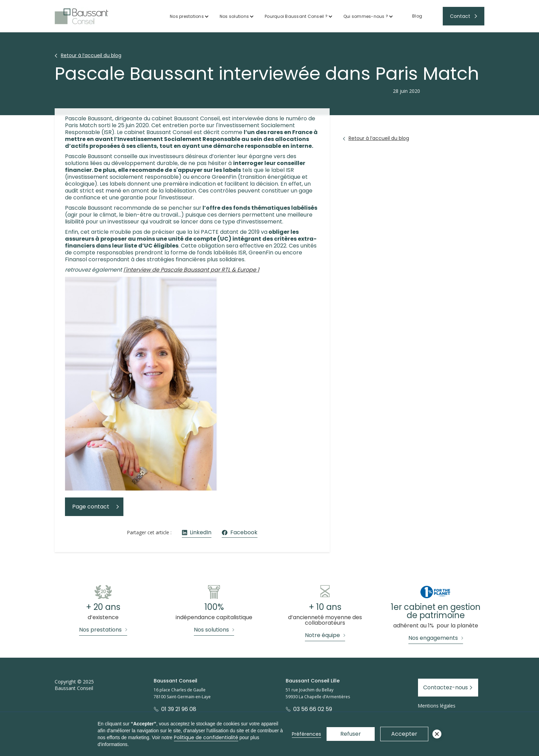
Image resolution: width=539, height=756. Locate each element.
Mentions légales (437, 706)
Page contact (91, 507)
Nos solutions (234, 16)
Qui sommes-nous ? (366, 16)
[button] (189, 16)
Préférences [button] (306, 734)
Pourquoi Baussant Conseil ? (296, 16)
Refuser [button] (351, 734)
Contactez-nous (445, 687)
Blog (417, 16)
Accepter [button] (404, 734)
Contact (460, 16)
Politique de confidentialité (206, 737)
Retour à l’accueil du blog (91, 55)
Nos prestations (187, 16)
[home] (81, 16)
